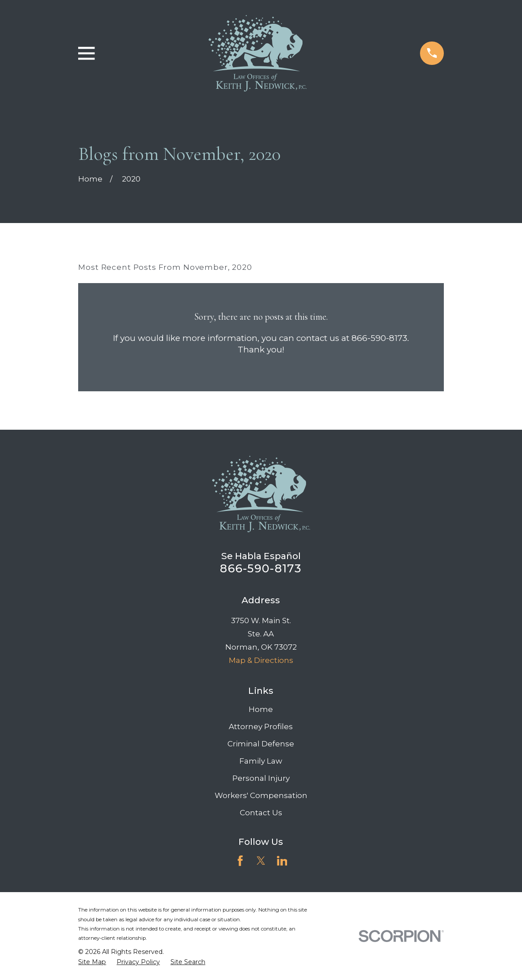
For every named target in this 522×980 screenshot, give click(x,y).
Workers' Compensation (261, 795)
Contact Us (261, 813)
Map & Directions (261, 660)
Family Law (261, 761)
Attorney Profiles (261, 726)
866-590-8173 (261, 568)
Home (261, 709)
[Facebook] (240, 861)
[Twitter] (261, 861)
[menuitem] (92, 962)
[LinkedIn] (282, 861)
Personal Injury (261, 778)
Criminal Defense (261, 744)
